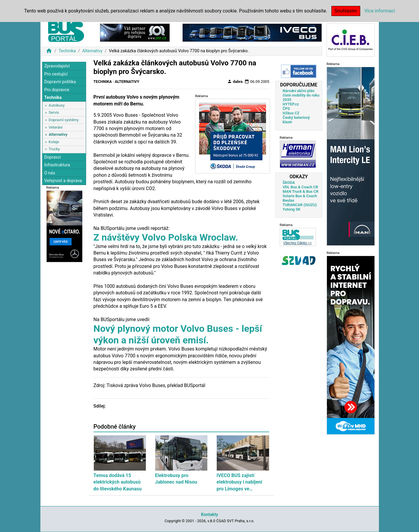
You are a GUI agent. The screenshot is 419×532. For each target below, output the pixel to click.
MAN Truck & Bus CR (301, 191)
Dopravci (53, 157)
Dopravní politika (60, 82)
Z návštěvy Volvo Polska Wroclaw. (166, 237)
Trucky (54, 149)
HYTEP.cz (291, 104)
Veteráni (56, 127)
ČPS (286, 109)
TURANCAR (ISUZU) (300, 205)
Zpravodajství (57, 66)
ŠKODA (289, 183)
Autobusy (57, 105)
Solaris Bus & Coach (300, 196)
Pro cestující (56, 74)
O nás (50, 173)
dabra (235, 81)
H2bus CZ (291, 113)
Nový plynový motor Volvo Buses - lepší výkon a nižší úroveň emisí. (178, 334)
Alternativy (92, 51)
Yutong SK (292, 209)
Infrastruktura (57, 165)
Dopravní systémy (64, 120)
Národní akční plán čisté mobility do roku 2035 (301, 95)
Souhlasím (346, 11)
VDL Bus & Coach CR (300, 187)
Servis (54, 112)
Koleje (54, 142)
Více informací (380, 11)
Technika (67, 51)
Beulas (288, 200)
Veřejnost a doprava (63, 181)
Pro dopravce (57, 90)
